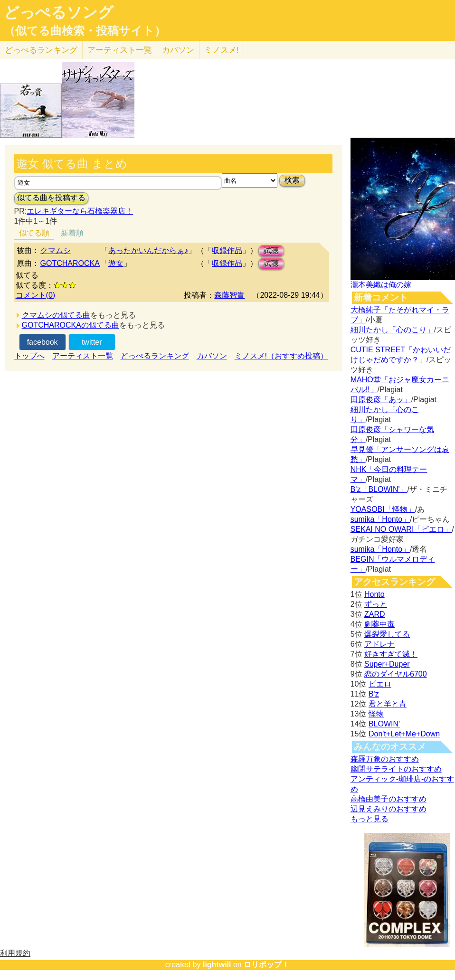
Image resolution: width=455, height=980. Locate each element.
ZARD (375, 614)
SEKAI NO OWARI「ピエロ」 (401, 529)
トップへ (29, 356)
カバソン (178, 50)
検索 (292, 180)
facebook (43, 342)
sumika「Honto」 (380, 519)
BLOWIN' (384, 724)
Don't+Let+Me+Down (404, 734)
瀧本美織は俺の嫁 (381, 285)
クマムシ (56, 250)
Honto (374, 594)
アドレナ (379, 644)
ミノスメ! (222, 50)
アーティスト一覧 (83, 356)
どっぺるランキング (155, 356)
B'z (374, 694)
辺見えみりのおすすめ (389, 809)
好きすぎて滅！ (391, 654)
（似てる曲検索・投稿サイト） (85, 31)
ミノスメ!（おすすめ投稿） (281, 356)
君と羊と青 (388, 704)
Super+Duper (387, 664)
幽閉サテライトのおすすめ (396, 769)
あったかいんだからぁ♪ (148, 250)
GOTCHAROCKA (70, 263)
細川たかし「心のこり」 (392, 330)
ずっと (376, 604)
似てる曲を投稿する (51, 198)
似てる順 (34, 233)
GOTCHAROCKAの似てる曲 (71, 325)
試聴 (271, 250)
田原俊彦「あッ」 (381, 400)
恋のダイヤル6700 (396, 674)
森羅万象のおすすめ (385, 759)
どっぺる (41, 50)
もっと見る (370, 819)
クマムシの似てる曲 (56, 315)
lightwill (217, 965)
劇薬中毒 (379, 624)
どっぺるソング (59, 12)
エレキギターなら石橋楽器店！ (80, 211)
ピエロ (380, 684)
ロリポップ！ (266, 965)
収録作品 (227, 250)
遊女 (116, 263)
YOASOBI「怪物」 (383, 509)
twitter (92, 342)
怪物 (376, 714)
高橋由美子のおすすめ (389, 799)
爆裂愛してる (387, 634)
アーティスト (120, 50)
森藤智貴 (229, 295)
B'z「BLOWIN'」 (379, 489)
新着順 (72, 233)
